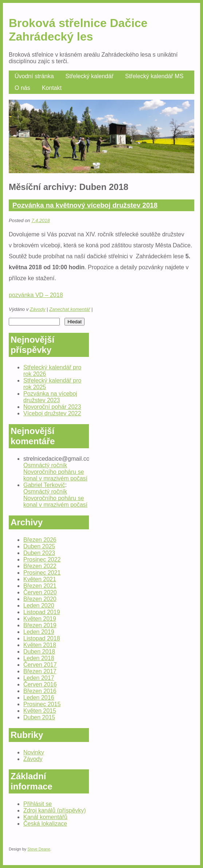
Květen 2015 (40, 711)
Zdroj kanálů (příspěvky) (55, 810)
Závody (38, 309)
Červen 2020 (40, 592)
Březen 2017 (40, 671)
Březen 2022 (40, 566)
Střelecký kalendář (90, 76)
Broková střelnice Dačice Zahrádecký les (78, 30)
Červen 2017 (40, 665)
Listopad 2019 (42, 612)
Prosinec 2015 (42, 704)
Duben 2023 (39, 553)
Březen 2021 (40, 586)
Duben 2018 (39, 652)
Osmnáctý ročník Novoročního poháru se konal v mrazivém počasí (55, 472)
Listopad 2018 (42, 638)
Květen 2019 (40, 619)
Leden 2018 (39, 658)
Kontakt (52, 88)
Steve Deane (39, 849)
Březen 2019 (40, 625)
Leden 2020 (39, 606)
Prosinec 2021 (42, 573)
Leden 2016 (39, 698)
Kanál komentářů (45, 817)
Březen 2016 (40, 691)
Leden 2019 (39, 632)
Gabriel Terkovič (44, 485)
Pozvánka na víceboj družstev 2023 (50, 397)
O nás (22, 88)
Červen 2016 (40, 684)
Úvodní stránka (34, 76)
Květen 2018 (40, 645)
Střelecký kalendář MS (154, 76)
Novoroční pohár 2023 (52, 407)
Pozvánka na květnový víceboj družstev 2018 (85, 205)
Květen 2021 (40, 579)
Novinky (34, 752)
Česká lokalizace (45, 824)
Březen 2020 (40, 599)
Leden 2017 (39, 678)
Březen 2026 (40, 540)
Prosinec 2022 (42, 559)
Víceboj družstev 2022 (52, 413)
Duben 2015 (39, 717)
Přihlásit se (38, 804)
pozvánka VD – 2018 (36, 295)
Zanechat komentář (70, 309)
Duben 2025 (39, 546)
